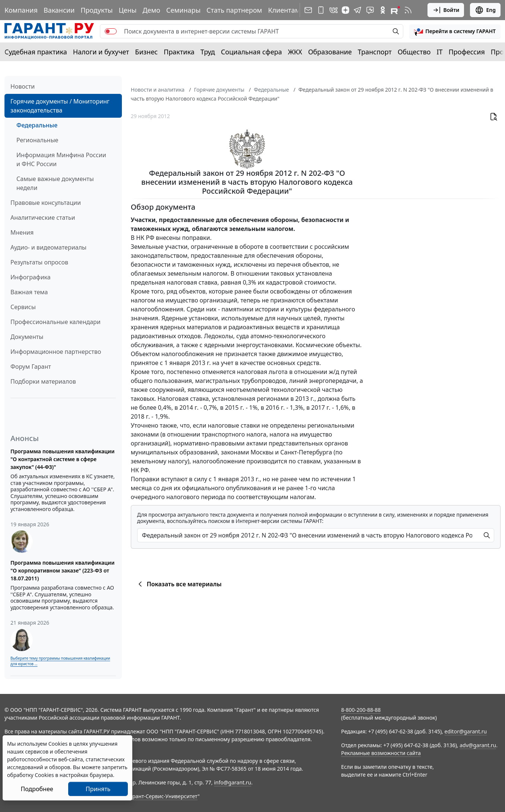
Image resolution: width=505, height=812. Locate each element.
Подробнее (37, 789)
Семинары (183, 10)
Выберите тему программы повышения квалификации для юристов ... (60, 661)
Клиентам (284, 10)
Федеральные (37, 125)
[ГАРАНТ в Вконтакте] (334, 10)
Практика (179, 52)
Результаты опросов (39, 262)
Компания (21, 10)
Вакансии (59, 10)
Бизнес (146, 52)
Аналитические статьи (43, 218)
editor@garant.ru (466, 731)
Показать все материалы (179, 584)
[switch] (111, 31)
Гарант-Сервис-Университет (162, 796)
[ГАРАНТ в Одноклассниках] (383, 10)
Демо (151, 10)
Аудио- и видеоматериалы (48, 247)
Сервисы (23, 307)
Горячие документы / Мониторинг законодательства (60, 106)
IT (440, 52)
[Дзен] (345, 10)
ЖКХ (295, 52)
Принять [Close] (98, 789)
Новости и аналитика (158, 90)
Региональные (37, 140)
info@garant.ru (233, 782)
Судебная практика (36, 52)
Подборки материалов (43, 381)
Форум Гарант (31, 367)
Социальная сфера (252, 52)
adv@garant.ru (478, 745)
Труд (208, 52)
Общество (414, 52)
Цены (127, 10)
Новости (23, 86)
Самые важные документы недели (55, 183)
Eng (485, 10)
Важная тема (29, 292)
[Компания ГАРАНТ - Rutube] (395, 10)
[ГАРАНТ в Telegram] (357, 10)
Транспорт (375, 52)
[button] (455, 31)
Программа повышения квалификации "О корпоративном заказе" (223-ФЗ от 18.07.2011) (62, 570)
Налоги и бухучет (101, 52)
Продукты (97, 10)
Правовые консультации (46, 203)
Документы (27, 337)
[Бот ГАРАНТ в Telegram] (370, 10)
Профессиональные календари (56, 322)
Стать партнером (234, 10)
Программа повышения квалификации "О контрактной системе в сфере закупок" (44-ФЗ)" (62, 459)
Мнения (22, 232)
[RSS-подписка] (408, 10)
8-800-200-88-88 (361, 710)
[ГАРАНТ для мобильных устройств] (321, 10)
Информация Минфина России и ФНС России (61, 159)
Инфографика (31, 277)
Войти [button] (446, 10)
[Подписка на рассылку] (308, 10)
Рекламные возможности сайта (381, 753)
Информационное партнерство (56, 352)
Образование (330, 52)
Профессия (467, 52)
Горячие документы (219, 90)
